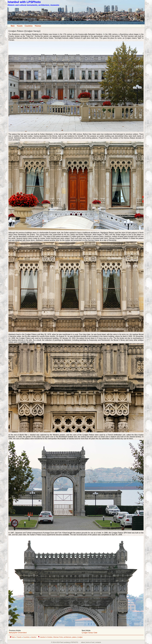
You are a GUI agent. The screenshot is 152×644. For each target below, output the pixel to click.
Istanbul (34, 637)
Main (13, 26)
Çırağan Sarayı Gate (90, 633)
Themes (38, 26)
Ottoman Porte (58, 637)
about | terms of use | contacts (91, 642)
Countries (29, 26)
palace (74, 637)
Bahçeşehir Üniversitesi (18, 633)
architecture (67, 637)
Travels (20, 26)
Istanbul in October (46, 637)
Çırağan (80, 637)
